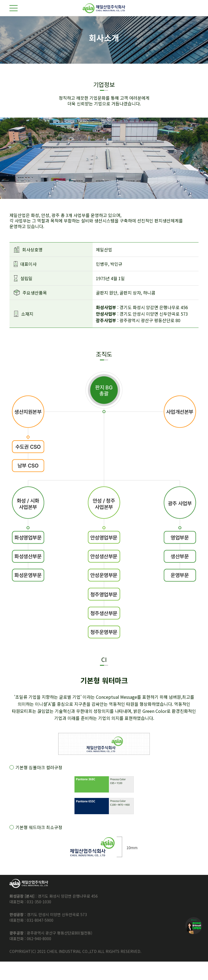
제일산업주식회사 (104, 8)
